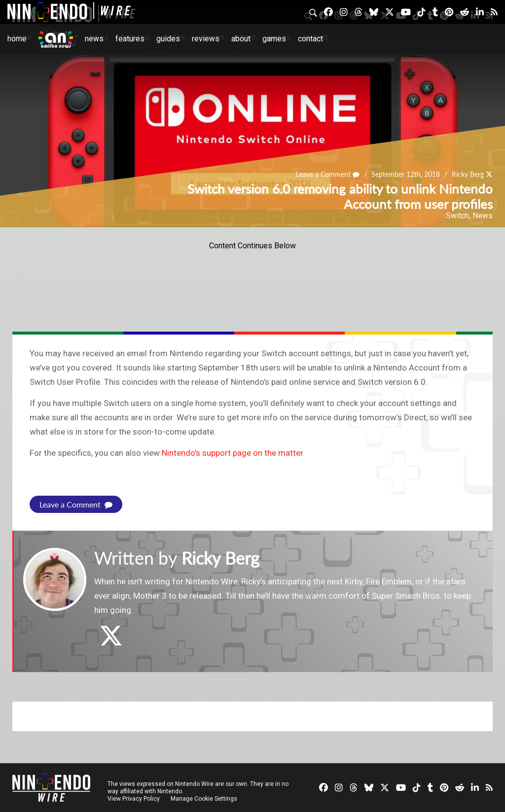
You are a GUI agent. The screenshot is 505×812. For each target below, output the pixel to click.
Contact (310, 39)
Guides (168, 39)
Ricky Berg (468, 175)
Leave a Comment (328, 175)
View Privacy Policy (134, 798)
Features (130, 39)
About (241, 39)
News (94, 39)
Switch (457, 216)
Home (17, 39)
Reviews (206, 39)
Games (274, 39)
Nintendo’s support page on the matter (232, 453)
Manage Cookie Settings (204, 798)
